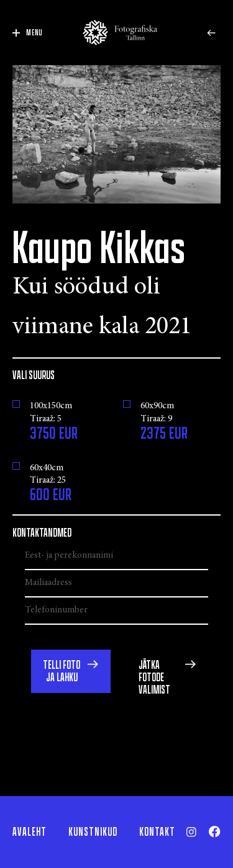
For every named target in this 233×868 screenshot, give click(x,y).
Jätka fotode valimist (154, 678)
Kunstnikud (93, 832)
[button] (71, 671)
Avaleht (30, 832)
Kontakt (157, 832)
